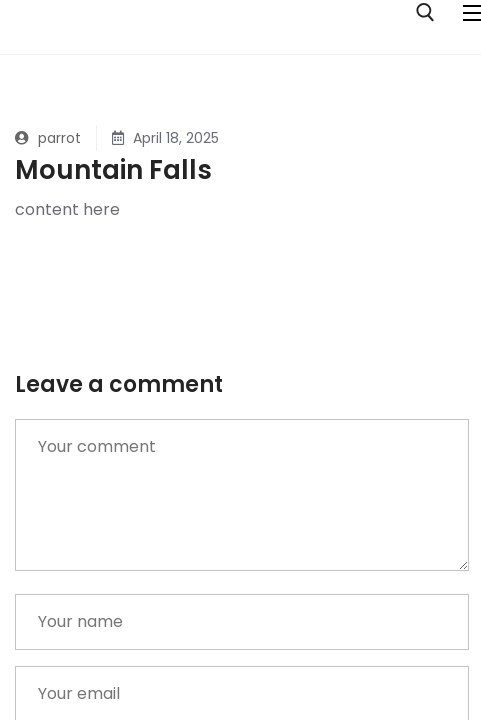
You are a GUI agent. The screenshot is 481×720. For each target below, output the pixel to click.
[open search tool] (425, 12)
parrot (48, 138)
